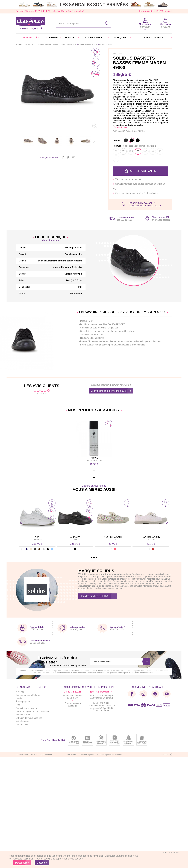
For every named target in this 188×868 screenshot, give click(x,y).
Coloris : (117, 140)
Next (167, 522)
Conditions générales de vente (109, 755)
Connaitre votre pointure (27, 708)
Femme (55, 38)
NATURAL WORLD (113, 537)
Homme (72, 38)
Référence (118, 131)
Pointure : (134, 146)
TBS (37, 537)
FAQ (18, 705)
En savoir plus (120, 127)
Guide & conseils (157, 38)
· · (94, 460)
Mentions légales (87, 755)
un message (75, 704)
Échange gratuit (23, 702)
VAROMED (75, 537)
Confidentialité (22, 725)
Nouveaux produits (24, 715)
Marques (123, 38)
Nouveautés (34, 38)
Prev (21, 522)
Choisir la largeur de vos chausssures (33, 711)
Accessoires (97, 38)
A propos (20, 692)
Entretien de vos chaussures (29, 718)
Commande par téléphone (28, 695)
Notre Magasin (22, 721)
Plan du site (71, 755)
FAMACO (94, 458)
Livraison (20, 698)
